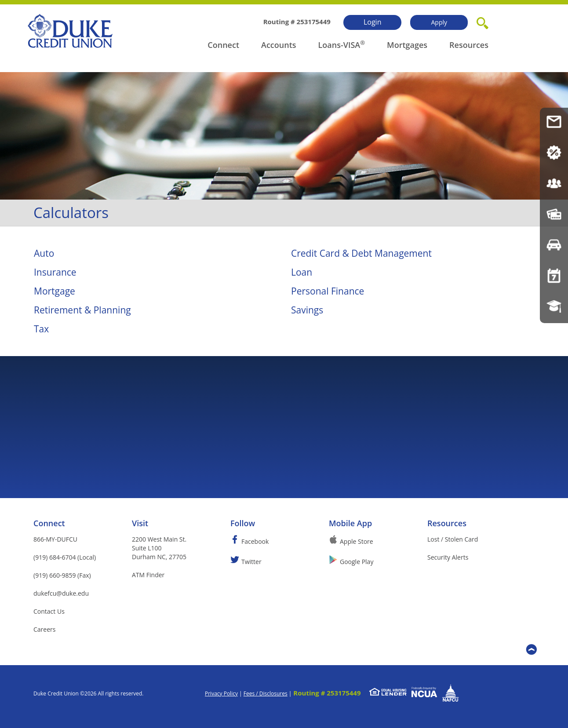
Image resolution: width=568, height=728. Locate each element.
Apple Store (357, 541)
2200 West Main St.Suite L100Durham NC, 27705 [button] (159, 548)
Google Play (357, 562)
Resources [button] (469, 45)
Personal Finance (328, 291)
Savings (307, 310)
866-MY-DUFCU (55, 539)
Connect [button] (223, 45)
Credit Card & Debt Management (361, 253)
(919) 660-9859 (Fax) (62, 575)
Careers (44, 629)
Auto (44, 253)
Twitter (251, 562)
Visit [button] (140, 523)
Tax (41, 329)
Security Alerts (448, 557)
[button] (482, 22)
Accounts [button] (279, 45)
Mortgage (55, 291)
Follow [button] (243, 523)
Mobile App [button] (350, 523)
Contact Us (49, 611)
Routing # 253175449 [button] (327, 693)
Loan (302, 272)
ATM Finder (148, 575)
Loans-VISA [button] (339, 45)
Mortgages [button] (407, 45)
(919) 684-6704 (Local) (65, 557)
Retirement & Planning (82, 310)
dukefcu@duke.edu (61, 593)
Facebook (255, 541)
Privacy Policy (221, 693)
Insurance (55, 272)
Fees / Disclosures (266, 693)
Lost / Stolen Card (453, 539)
